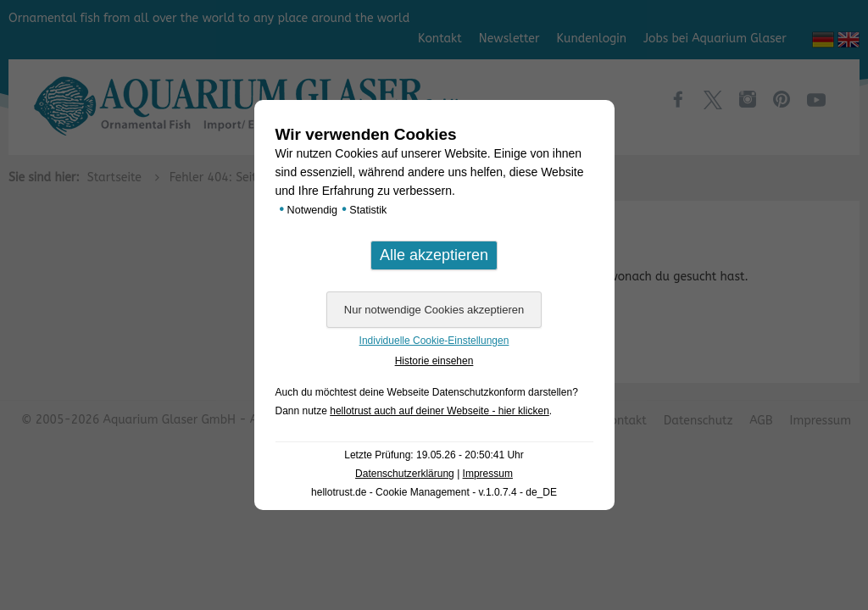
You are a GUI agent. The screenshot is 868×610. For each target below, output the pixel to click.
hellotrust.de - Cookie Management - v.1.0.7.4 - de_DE (434, 492)
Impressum (488, 474)
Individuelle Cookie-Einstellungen (434, 341)
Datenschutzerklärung (405, 474)
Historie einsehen (434, 361)
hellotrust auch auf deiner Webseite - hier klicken (440, 411)
